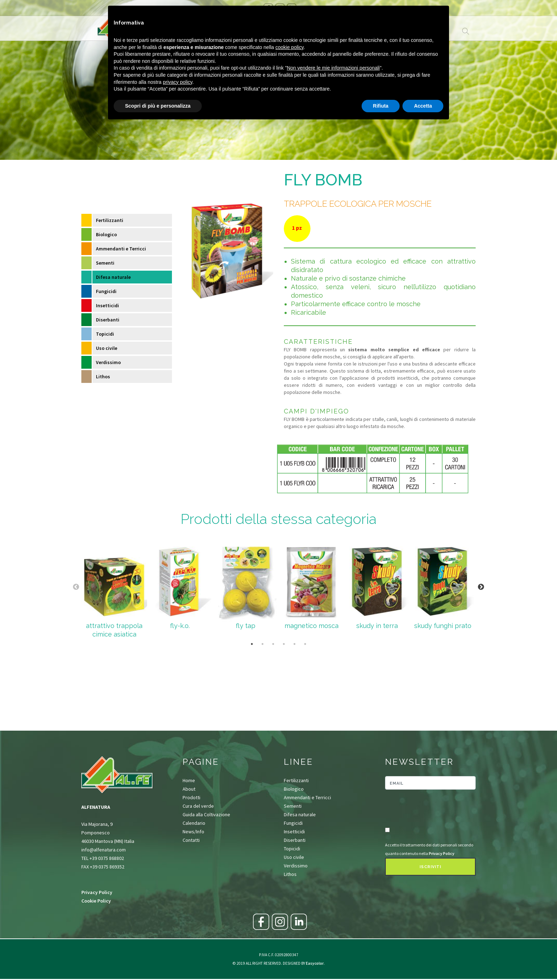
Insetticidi (107, 305)
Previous (76, 587)
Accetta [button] (423, 106)
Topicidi (105, 334)
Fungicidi (106, 291)
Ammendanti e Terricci (121, 249)
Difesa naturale (113, 277)
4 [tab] (284, 644)
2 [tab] (263, 644)
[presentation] (427, 809)
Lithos (103, 377)
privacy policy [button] (178, 82)
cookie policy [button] (289, 47)
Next (481, 587)
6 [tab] (305, 644)
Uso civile (107, 348)
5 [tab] (294, 644)
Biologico (106, 234)
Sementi (105, 263)
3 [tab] (273, 644)
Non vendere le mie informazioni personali (333, 68)
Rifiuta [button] (381, 106)
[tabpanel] (114, 587)
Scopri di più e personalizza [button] (158, 106)
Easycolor (315, 963)
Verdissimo (108, 362)
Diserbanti (108, 320)
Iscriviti (430, 867)
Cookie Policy (96, 901)
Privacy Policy (97, 892)
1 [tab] (252, 644)
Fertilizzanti (110, 220)
